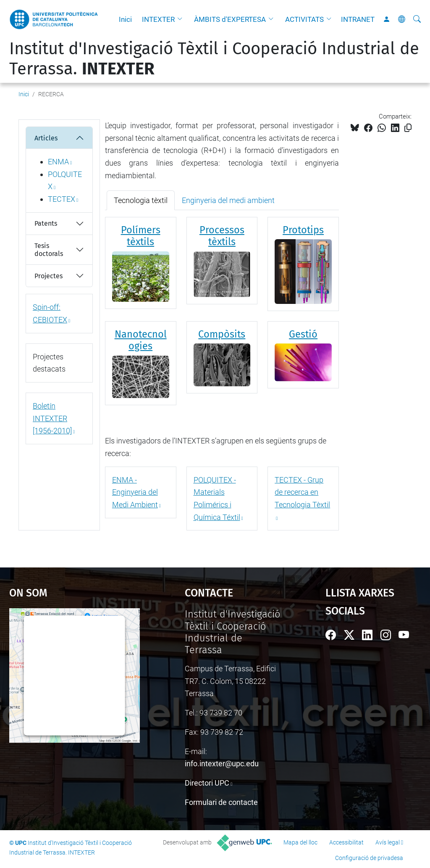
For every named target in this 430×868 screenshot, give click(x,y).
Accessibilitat (346, 842)
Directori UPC (207, 783)
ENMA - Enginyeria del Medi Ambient (135, 492)
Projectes (49, 276)
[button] (182, 19)
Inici (125, 19)
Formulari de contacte (221, 802)
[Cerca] (417, 19)
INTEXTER (158, 19)
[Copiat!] (408, 128)
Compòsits (222, 334)
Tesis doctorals (49, 250)
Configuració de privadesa (369, 858)
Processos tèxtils (222, 236)
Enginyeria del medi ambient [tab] (228, 200)
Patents (46, 223)
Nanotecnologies (141, 340)
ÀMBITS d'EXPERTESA (230, 19)
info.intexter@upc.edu (222, 764)
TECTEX (62, 199)
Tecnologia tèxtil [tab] (141, 200)
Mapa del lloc (300, 842)
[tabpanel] (222, 316)
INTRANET (358, 19)
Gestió (303, 334)
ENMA (58, 162)
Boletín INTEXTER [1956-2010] (52, 418)
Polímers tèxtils (141, 236)
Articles (46, 138)
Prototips (303, 230)
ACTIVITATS (304, 19)
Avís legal (388, 842)
